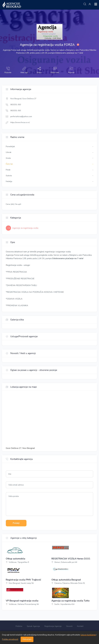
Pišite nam (55, 70)
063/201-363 (16, 105)
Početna (19, 626)
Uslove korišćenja (88, 635)
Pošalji (16, 523)
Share (39, 70)
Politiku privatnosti (10, 639)
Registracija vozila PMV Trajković (23, 580)
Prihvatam (27, 639)
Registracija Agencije (53, 626)
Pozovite (8, 70)
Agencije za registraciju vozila (25, 228)
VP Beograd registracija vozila (22, 601)
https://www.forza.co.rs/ (20, 122)
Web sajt (24, 70)
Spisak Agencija (33, 626)
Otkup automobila (15, 559)
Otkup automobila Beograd (66, 580)
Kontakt (80, 626)
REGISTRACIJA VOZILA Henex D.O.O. (71, 559)
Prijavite (71, 70)
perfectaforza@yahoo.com (21, 116)
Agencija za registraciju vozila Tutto (71, 601)
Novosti (69, 626)
